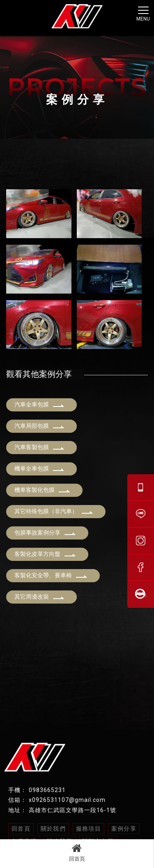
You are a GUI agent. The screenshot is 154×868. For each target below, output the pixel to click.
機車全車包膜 (39, 468)
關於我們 (53, 829)
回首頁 (77, 852)
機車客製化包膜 (42, 490)
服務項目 (89, 829)
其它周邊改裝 (39, 597)
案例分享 (124, 829)
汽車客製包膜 (39, 447)
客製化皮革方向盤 (45, 554)
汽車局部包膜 (39, 426)
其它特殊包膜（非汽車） (54, 511)
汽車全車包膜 (39, 404)
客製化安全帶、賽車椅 (51, 575)
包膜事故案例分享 (45, 533)
